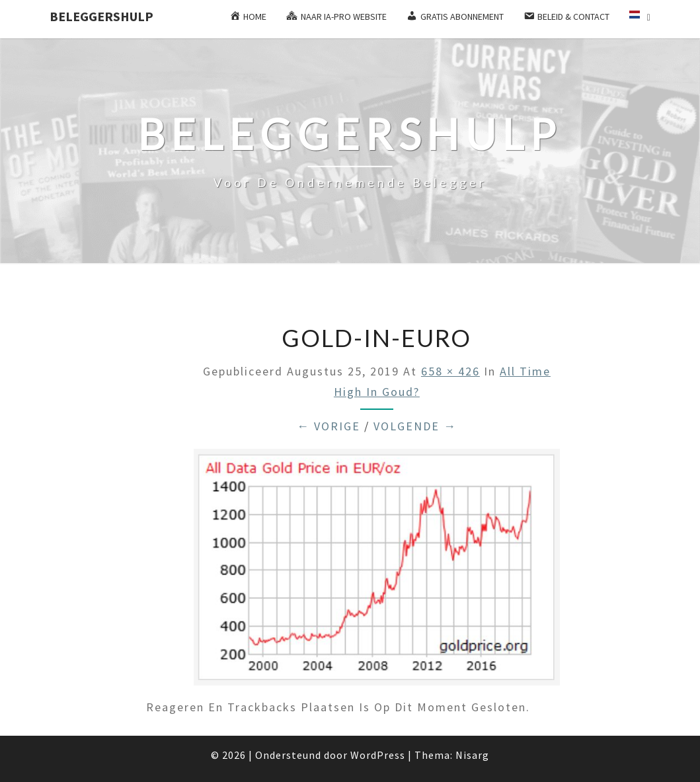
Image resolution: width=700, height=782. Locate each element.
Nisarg (472, 755)
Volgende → (415, 426)
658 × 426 (450, 371)
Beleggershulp (101, 16)
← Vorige (329, 426)
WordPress (378, 755)
